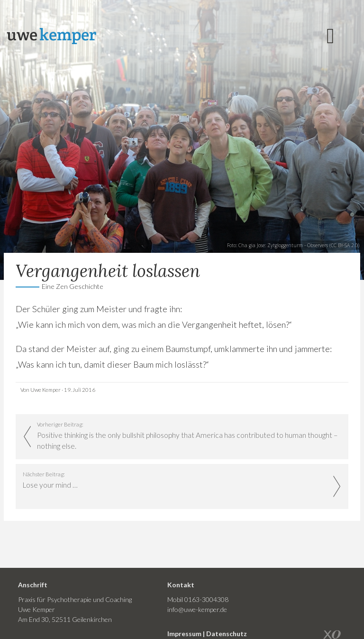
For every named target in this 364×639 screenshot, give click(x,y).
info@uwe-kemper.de (197, 609)
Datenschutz (227, 634)
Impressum (184, 634)
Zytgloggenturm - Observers (298, 245)
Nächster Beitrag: (175, 481)
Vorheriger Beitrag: (189, 436)
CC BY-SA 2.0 (344, 245)
